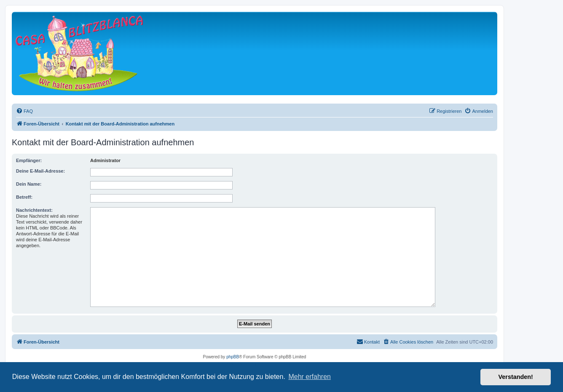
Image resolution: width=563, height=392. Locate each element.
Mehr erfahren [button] (310, 377)
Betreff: (24, 197)
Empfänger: (29, 160)
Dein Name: (29, 184)
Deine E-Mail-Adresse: (40, 171)
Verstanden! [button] (516, 377)
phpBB (233, 357)
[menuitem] (24, 111)
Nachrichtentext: (34, 210)
